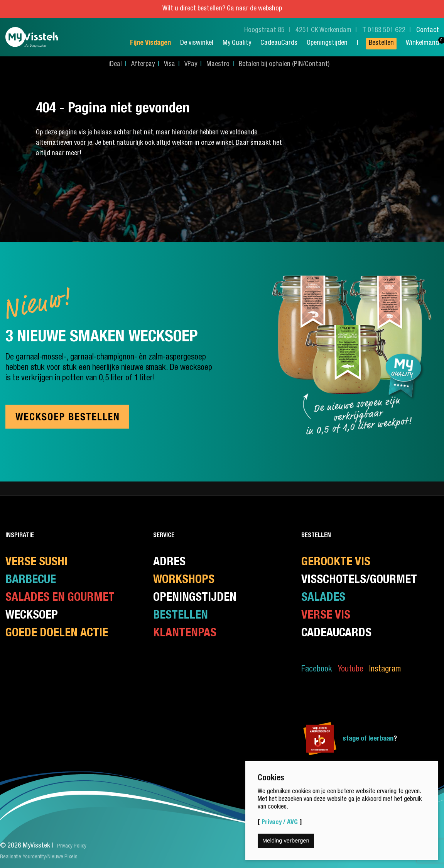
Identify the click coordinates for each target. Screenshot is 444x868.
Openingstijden (327, 43)
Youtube (351, 670)
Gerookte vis (336, 563)
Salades (323, 598)
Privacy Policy (72, 846)
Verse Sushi (36, 563)
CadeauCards (279, 43)
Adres (169, 563)
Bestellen (381, 43)
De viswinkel (197, 43)
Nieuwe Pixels (62, 857)
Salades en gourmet (60, 598)
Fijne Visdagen (150, 43)
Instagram (385, 670)
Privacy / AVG (280, 823)
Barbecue (31, 581)
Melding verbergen (286, 841)
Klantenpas (185, 634)
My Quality (237, 43)
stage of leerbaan (368, 739)
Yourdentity (34, 857)
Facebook (317, 670)
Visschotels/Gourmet (359, 581)
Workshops (184, 581)
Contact (428, 31)
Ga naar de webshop (254, 9)
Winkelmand (422, 43)
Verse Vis (326, 616)
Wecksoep (32, 616)
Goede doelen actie (57, 634)
